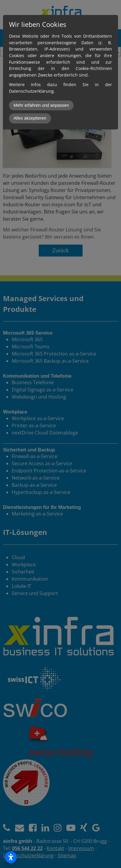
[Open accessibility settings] (11, 857)
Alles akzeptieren (30, 118)
